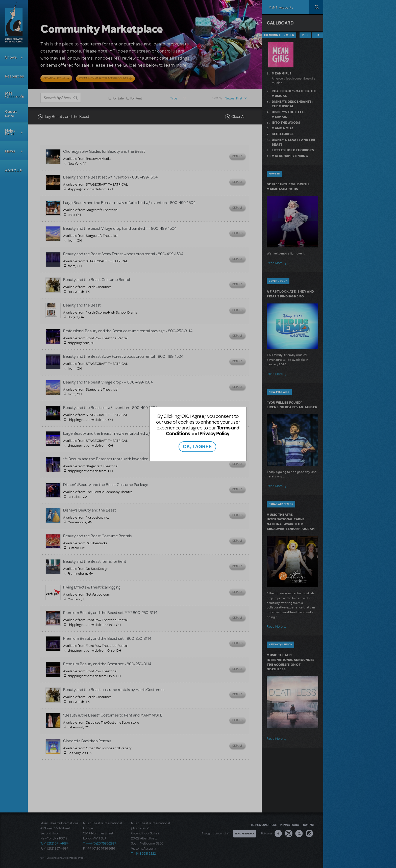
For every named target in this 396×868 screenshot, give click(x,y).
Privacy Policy (214, 433)
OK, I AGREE (197, 446)
